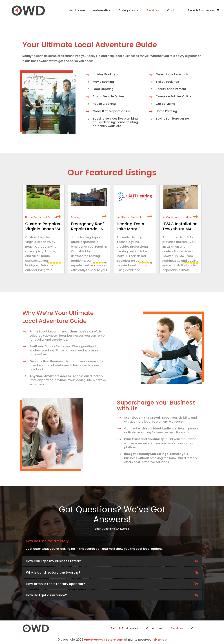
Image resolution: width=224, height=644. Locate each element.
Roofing (76, 217)
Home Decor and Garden (41, 217)
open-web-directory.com (104, 640)
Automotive (102, 10)
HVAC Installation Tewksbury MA (180, 226)
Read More (58, 216)
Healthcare (77, 10)
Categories (127, 10)
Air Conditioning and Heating (180, 217)
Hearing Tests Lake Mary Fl (130, 226)
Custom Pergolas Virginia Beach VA (43, 226)
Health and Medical (129, 217)
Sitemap (160, 640)
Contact (173, 10)
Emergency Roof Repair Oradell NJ (88, 226)
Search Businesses (201, 10)
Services (153, 10)
